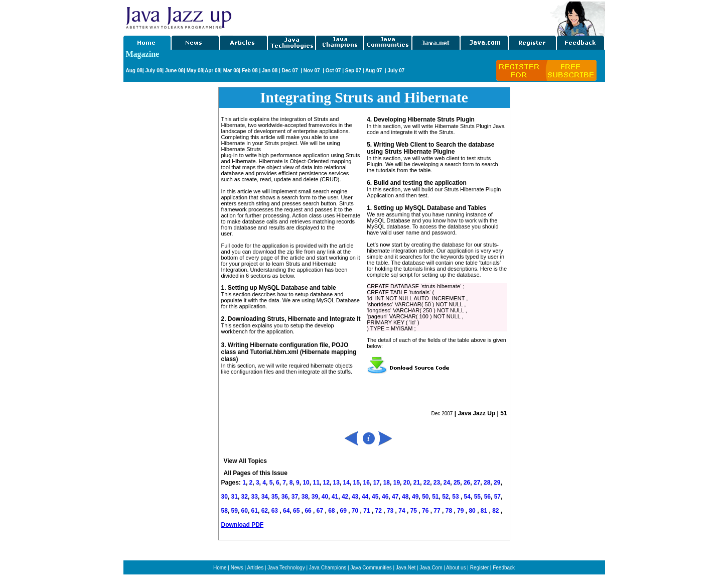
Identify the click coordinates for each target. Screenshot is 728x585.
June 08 (174, 71)
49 (415, 497)
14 (346, 483)
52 (445, 497)
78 (450, 511)
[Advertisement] (391, 17)
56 (487, 497)
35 (275, 497)
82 (496, 511)
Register (479, 568)
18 (387, 483)
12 (326, 483)
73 (391, 511)
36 (285, 497)
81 (485, 511)
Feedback (504, 568)
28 (487, 483)
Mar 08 (230, 71)
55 (477, 497)
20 (407, 483)
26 (467, 483)
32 (245, 497)
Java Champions (328, 568)
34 (265, 497)
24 (447, 483)
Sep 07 (353, 71)
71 (368, 511)
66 (309, 511)
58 (225, 511)
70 (356, 511)
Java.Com (431, 568)
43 (355, 497)
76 (426, 511)
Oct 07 (333, 71)
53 (455, 497)
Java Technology (286, 568)
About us (456, 568)
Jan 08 (270, 71)
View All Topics (245, 461)
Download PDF (243, 525)
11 (316, 483)
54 (467, 497)
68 (332, 511)
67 (321, 511)
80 (473, 511)
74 (403, 511)
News (237, 568)
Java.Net (406, 568)
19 (397, 483)
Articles (255, 568)
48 (405, 497)
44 (365, 497)
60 (245, 511)
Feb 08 (249, 71)
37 (295, 497)
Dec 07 (290, 71)
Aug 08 (134, 71)
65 (297, 511)
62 (265, 511)
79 (461, 511)
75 (415, 511)
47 (395, 497)
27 (477, 483)
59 (235, 511)
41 (335, 497)
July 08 (154, 71)
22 (427, 483)
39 (315, 497)
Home (220, 568)
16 (367, 483)
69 (344, 511)
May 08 (195, 71)
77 (438, 511)
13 (336, 483)
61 (255, 511)
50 (425, 497)
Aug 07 (374, 71)
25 (457, 483)
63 (276, 511)
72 (380, 511)
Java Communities (371, 568)
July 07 (396, 71)
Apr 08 (212, 71)
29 (497, 483)
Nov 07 (313, 71)
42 (345, 497)
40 (325, 497)
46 (385, 497)
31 (235, 497)
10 (306, 483)
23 (437, 483)
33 (255, 497)
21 (417, 483)
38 (305, 497)
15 (356, 483)
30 (225, 497)
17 (377, 483)
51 (435, 497)
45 (375, 497)
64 (286, 511)
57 (497, 497)
